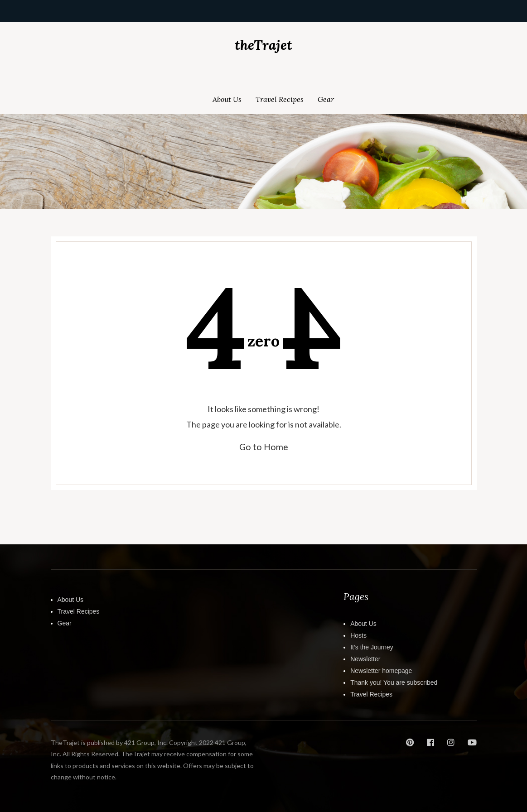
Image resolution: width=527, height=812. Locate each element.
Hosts (358, 635)
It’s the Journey (372, 647)
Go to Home (264, 447)
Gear (326, 99)
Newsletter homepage (381, 671)
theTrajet (263, 45)
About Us (227, 99)
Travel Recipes (280, 99)
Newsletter (365, 659)
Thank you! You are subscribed (394, 682)
